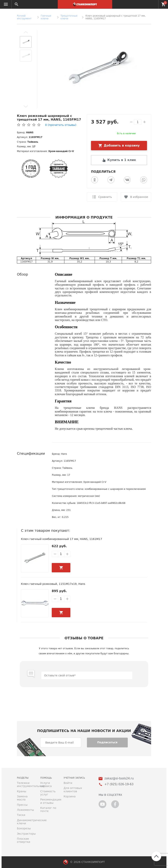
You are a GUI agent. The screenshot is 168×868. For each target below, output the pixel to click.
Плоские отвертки (24, 840)
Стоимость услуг (48, 793)
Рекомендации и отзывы (49, 801)
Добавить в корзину (122, 145)
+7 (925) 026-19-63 (153, 4)
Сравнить (105, 197)
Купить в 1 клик (122, 160)
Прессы (22, 805)
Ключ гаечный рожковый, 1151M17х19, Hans (53, 584)
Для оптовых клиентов (73, 790)
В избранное (139, 197)
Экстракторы (26, 834)
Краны (22, 791)
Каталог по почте (48, 809)
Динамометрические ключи (26, 822)
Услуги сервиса (46, 784)
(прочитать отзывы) (61, 125)
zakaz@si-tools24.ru (119, 779)
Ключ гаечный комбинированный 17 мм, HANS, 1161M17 (62, 539)
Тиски (21, 815)
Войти (68, 783)
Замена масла (22, 798)
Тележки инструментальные (26, 784)
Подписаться (107, 742)
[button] (26, 32)
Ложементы (25, 810)
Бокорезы (24, 828)
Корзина (70, 796)
